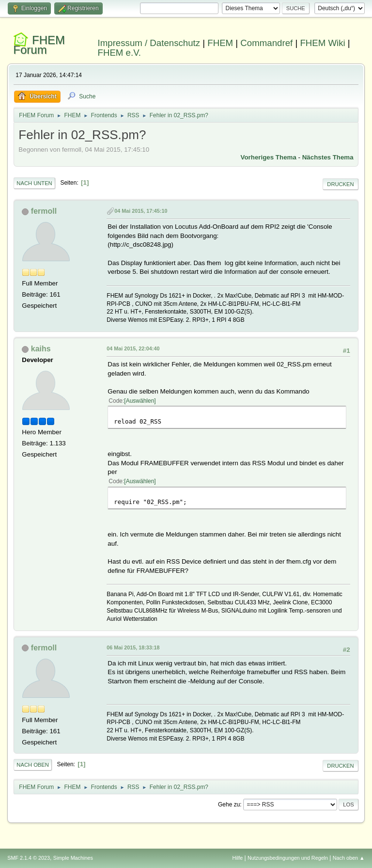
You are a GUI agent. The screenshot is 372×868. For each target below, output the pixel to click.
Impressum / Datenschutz (149, 43)
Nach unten (34, 183)
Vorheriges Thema (269, 157)
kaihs (41, 349)
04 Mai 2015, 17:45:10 (141, 211)
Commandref (266, 43)
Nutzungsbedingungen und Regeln (288, 858)
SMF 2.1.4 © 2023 (29, 858)
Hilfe (238, 858)
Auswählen (140, 401)
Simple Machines (73, 858)
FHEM (220, 43)
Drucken (340, 184)
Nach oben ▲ (349, 858)
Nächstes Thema (328, 157)
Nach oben (33, 765)
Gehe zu (229, 805)
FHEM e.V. (120, 53)
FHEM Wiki (322, 43)
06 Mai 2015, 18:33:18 (133, 647)
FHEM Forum (39, 45)
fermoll (44, 211)
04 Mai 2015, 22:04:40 (133, 348)
